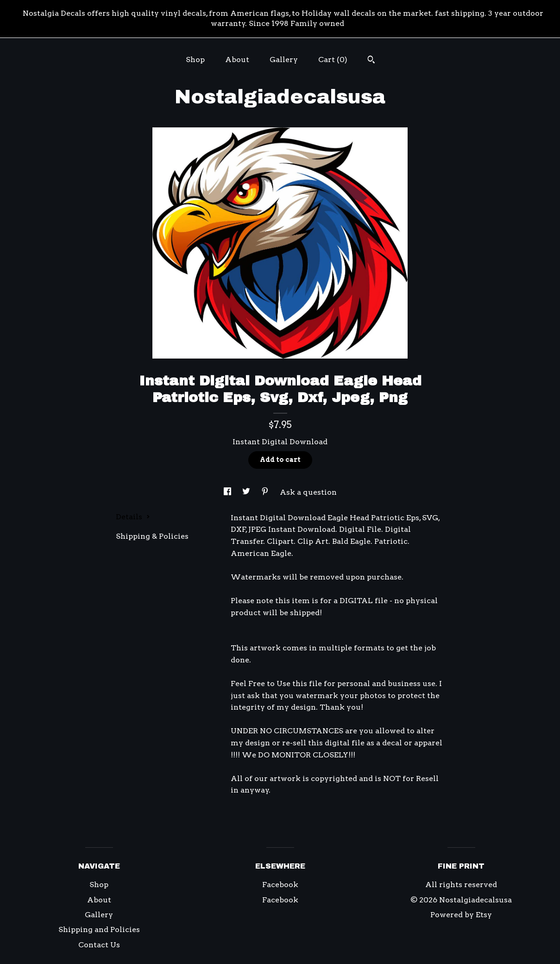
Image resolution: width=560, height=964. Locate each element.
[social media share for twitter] (247, 492)
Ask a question (308, 492)
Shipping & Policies (152, 536)
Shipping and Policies (99, 929)
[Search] (371, 61)
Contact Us (99, 945)
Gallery (284, 60)
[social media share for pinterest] (266, 492)
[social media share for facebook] (228, 492)
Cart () (333, 60)
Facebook (280, 885)
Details (133, 517)
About (237, 60)
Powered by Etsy (461, 915)
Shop (195, 60)
